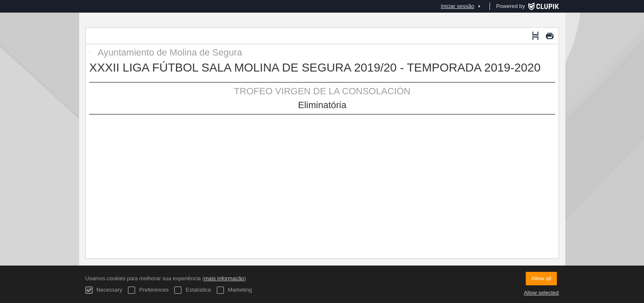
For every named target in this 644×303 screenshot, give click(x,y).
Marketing (234, 290)
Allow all (541, 278)
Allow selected (541, 293)
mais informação (224, 278)
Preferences (148, 290)
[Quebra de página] (535, 36)
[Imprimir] (550, 36)
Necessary (104, 290)
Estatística (193, 290)
